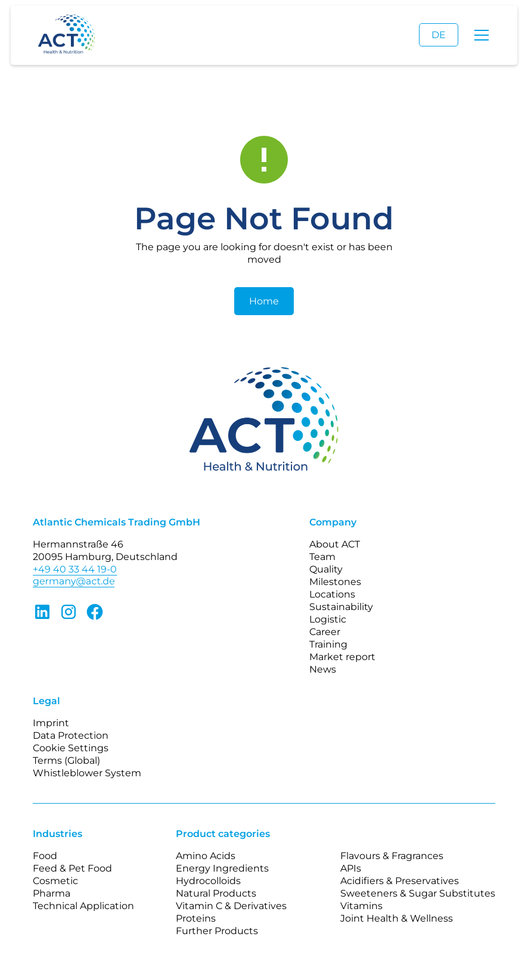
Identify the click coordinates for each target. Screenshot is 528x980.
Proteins (196, 918)
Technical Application (83, 906)
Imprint (51, 723)
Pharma (52, 893)
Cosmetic (55, 881)
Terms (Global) (66, 760)
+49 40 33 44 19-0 (75, 569)
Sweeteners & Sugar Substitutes (418, 893)
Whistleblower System (87, 773)
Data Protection (71, 735)
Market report (342, 657)
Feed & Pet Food (72, 868)
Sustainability (341, 607)
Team (322, 557)
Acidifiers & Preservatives (400, 881)
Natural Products (216, 893)
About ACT (335, 544)
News (323, 669)
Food (45, 856)
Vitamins (361, 906)
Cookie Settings (71, 748)
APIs (351, 868)
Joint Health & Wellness (397, 918)
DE (439, 35)
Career (325, 632)
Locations (332, 594)
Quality (326, 569)
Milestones (335, 582)
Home (264, 301)
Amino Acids (206, 856)
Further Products (217, 931)
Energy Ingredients (222, 868)
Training (328, 644)
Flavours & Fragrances (392, 856)
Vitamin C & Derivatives (231, 906)
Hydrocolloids (208, 881)
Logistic (328, 619)
